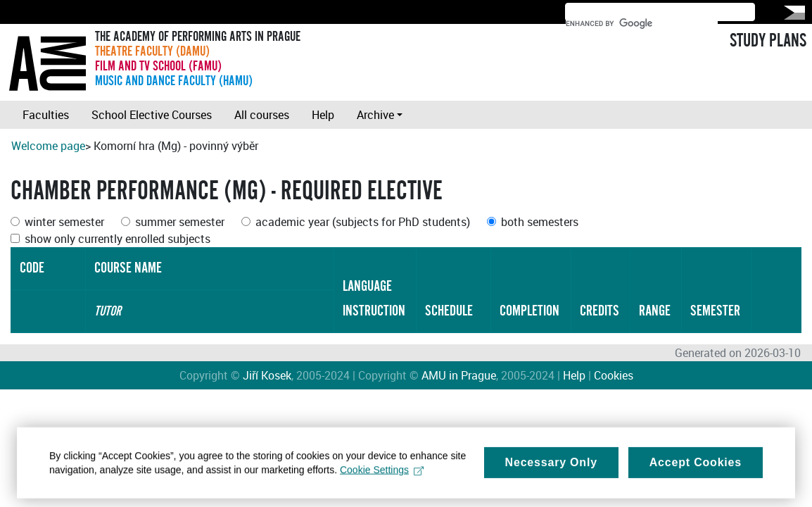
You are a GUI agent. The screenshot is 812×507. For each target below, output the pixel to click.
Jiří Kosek (267, 375)
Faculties (46, 115)
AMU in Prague (459, 375)
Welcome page (48, 146)
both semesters (540, 222)
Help (323, 115)
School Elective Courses (152, 115)
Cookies (614, 375)
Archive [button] (375, 115)
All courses (262, 115)
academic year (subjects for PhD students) (363, 222)
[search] (642, 23)
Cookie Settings (382, 480)
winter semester (64, 222)
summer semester (180, 222)
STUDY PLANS (768, 41)
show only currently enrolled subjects (118, 239)
